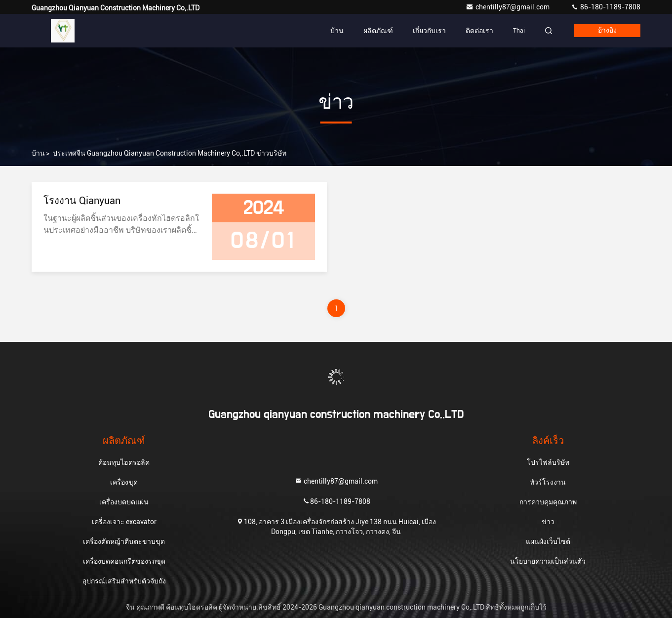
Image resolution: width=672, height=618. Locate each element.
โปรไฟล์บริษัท (548, 462)
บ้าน (337, 31)
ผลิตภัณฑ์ (378, 31)
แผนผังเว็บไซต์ (548, 541)
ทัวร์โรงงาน (548, 482)
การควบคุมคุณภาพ (548, 502)
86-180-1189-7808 (606, 7)
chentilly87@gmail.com (508, 7)
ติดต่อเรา (479, 31)
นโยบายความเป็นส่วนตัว (548, 561)
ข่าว (548, 522)
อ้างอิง (607, 31)
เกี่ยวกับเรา (429, 31)
